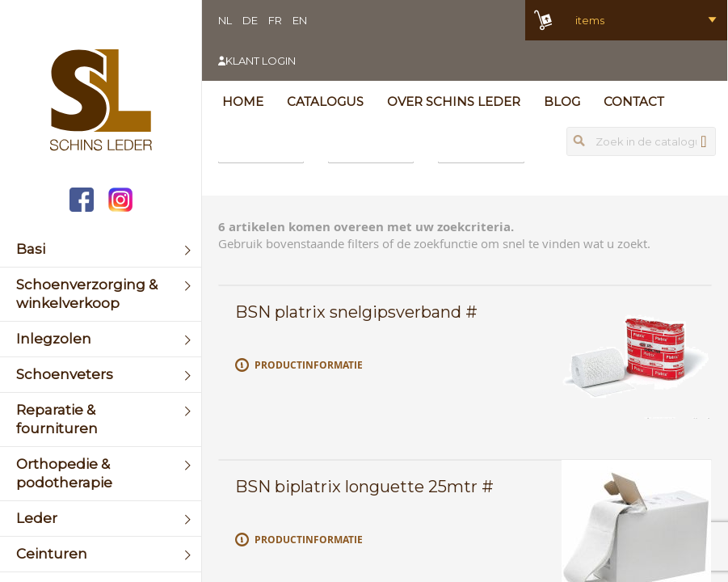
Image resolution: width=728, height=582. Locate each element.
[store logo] (101, 102)
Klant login (261, 61)
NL (225, 20)
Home (243, 101)
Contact (634, 101)
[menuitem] (101, 249)
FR (275, 20)
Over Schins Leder (454, 101)
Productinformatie (309, 365)
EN (300, 20)
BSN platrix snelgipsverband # (356, 312)
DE (250, 20)
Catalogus (325, 101)
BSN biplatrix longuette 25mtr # (364, 487)
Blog (562, 101)
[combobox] (641, 141)
